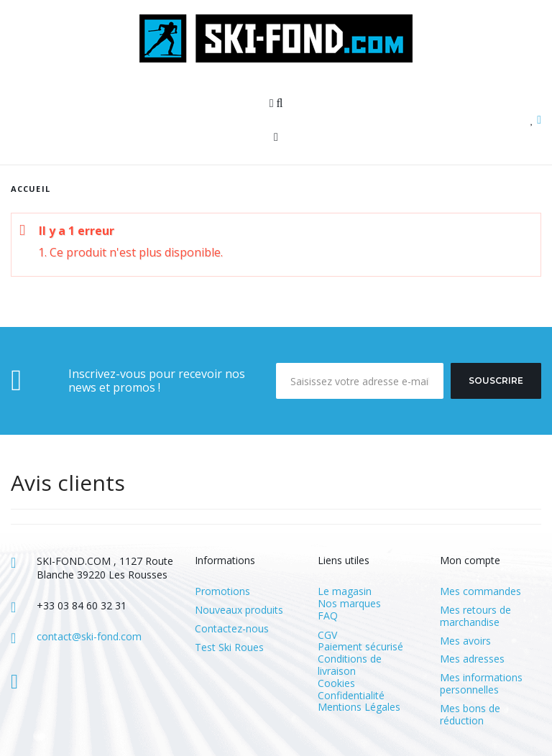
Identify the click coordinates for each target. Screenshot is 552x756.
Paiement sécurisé (360, 646)
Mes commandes (480, 592)
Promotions (222, 592)
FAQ (328, 616)
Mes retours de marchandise (475, 617)
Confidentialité (351, 695)
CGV (327, 635)
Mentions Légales (359, 707)
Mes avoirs (465, 641)
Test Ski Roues (229, 648)
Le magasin (345, 591)
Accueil (31, 189)
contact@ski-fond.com (89, 636)
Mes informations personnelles (481, 684)
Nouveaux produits (239, 610)
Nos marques (349, 603)
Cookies (336, 683)
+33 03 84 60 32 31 (82, 605)
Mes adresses (472, 659)
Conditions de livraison (350, 665)
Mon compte (470, 560)
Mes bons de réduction (470, 715)
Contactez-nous (232, 629)
